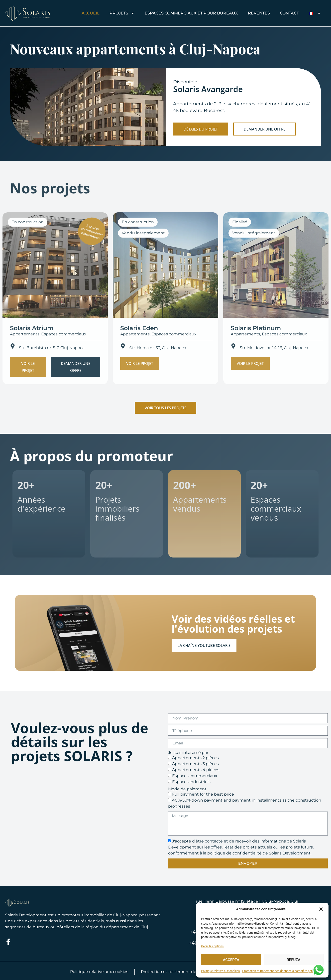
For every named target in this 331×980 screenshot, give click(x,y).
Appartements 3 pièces (195, 764)
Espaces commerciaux (195, 775)
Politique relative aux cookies (220, 971)
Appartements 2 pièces (195, 758)
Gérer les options (212, 946)
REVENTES (259, 13)
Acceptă (231, 960)
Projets (122, 13)
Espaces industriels (191, 781)
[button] (321, 909)
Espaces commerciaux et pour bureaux (191, 13)
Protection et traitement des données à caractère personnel (282, 971)
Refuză (293, 960)
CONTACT (289, 13)
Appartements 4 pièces (196, 770)
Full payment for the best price (203, 794)
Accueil (91, 13)
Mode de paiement (187, 789)
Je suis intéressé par (188, 753)
